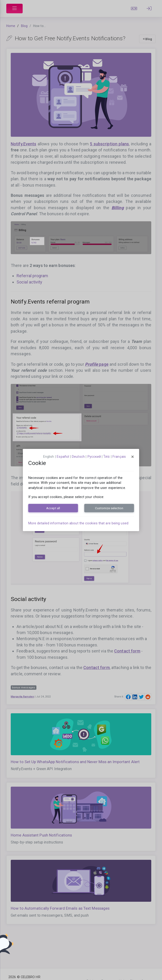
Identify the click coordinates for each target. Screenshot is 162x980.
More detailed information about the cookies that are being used (78, 523)
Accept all (53, 508)
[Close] (133, 457)
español (63, 457)
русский (94, 457)
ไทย (107, 457)
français (119, 457)
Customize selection (109, 508)
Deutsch (78, 457)
